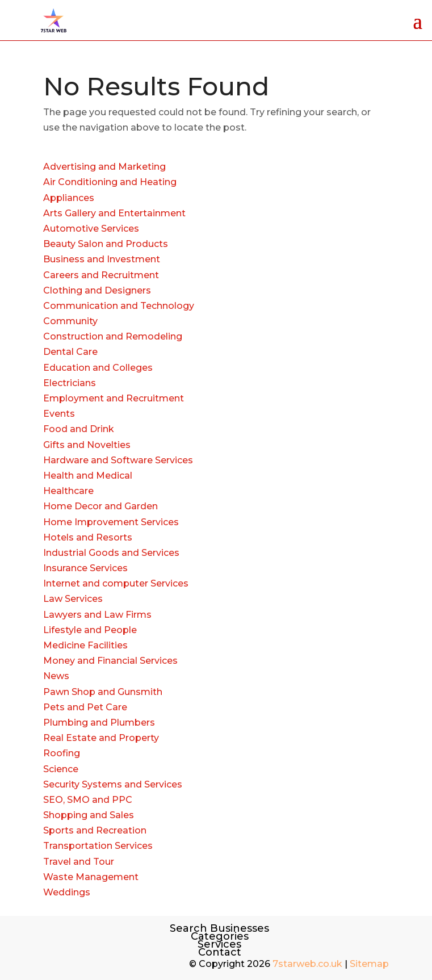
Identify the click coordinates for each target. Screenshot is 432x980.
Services (219, 944)
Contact (220, 952)
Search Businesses (219, 928)
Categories (220, 936)
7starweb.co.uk (307, 964)
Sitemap (369, 964)
